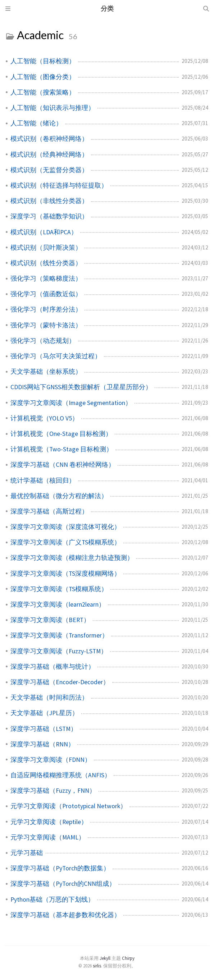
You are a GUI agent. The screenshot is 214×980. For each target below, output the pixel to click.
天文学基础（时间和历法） (49, 698)
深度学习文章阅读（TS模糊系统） (59, 589)
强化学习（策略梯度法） (46, 279)
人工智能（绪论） (36, 123)
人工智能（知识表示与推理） (53, 108)
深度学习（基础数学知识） (49, 216)
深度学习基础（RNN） (42, 744)
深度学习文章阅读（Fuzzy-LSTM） (59, 651)
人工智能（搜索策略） (43, 92)
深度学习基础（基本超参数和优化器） (65, 915)
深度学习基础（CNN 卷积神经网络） (63, 465)
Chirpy (128, 958)
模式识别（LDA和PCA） (44, 232)
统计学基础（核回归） (43, 480)
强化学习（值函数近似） (46, 294)
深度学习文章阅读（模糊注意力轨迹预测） (72, 558)
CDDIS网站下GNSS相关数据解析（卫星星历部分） (81, 387)
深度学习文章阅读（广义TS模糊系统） (65, 542)
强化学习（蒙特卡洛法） (46, 325)
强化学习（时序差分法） (46, 309)
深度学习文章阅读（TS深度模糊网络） (65, 574)
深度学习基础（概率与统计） (53, 667)
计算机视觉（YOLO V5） (44, 418)
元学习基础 (27, 853)
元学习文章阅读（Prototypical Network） (69, 806)
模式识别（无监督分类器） (49, 170)
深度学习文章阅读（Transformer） (59, 635)
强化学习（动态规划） (43, 341)
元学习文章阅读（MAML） (48, 837)
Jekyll (105, 958)
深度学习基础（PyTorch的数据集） (60, 868)
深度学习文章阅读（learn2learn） (58, 604)
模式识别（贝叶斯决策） (46, 248)
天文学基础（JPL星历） (44, 713)
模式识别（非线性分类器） (49, 201)
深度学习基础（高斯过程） (49, 511)
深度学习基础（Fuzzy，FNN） (53, 791)
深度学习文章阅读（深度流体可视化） (65, 527)
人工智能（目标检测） (43, 61)
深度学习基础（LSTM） (44, 729)
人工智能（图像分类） (43, 77)
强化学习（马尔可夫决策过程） (56, 356)
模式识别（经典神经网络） (49, 155)
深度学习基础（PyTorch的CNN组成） (63, 884)
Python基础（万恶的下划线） (52, 900)
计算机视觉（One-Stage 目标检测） (61, 434)
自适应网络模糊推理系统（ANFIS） (61, 775)
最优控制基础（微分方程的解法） (59, 496)
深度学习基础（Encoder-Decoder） (60, 682)
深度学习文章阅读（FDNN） (51, 760)
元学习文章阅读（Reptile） (49, 822)
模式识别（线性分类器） (46, 263)
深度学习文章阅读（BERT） (50, 620)
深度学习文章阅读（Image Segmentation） (71, 403)
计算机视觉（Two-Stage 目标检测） (62, 449)
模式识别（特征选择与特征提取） (59, 185)
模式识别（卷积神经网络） (49, 139)
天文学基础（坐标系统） (46, 372)
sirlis (97, 966)
